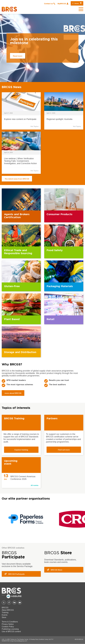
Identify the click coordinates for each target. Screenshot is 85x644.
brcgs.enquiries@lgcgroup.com (19, 641)
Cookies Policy (8, 627)
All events (35, 485)
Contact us (49, 4)
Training (5, 612)
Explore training (21, 450)
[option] (42, 48)
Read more (18, 56)
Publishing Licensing (10, 629)
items (76, 3)
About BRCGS (8, 610)
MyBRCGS (62, 4)
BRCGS (5, 608)
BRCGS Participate (16, 574)
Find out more (64, 450)
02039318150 (6, 641)
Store (4, 617)
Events (5, 615)
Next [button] (81, 48)
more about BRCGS (13, 393)
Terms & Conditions (10, 622)
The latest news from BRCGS (17, 179)
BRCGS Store (56, 570)
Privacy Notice (8, 624)
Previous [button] (4, 48)
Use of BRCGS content (11, 631)
